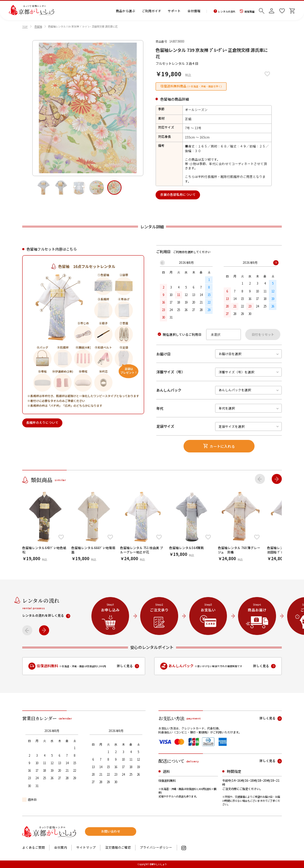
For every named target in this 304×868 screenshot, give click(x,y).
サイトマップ (86, 848)
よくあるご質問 (34, 848)
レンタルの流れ (225, 11)
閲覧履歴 (247, 11)
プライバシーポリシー (156, 848)
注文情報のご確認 (118, 848)
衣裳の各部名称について (178, 195)
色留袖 (38, 26)
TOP (25, 26)
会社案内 (61, 848)
